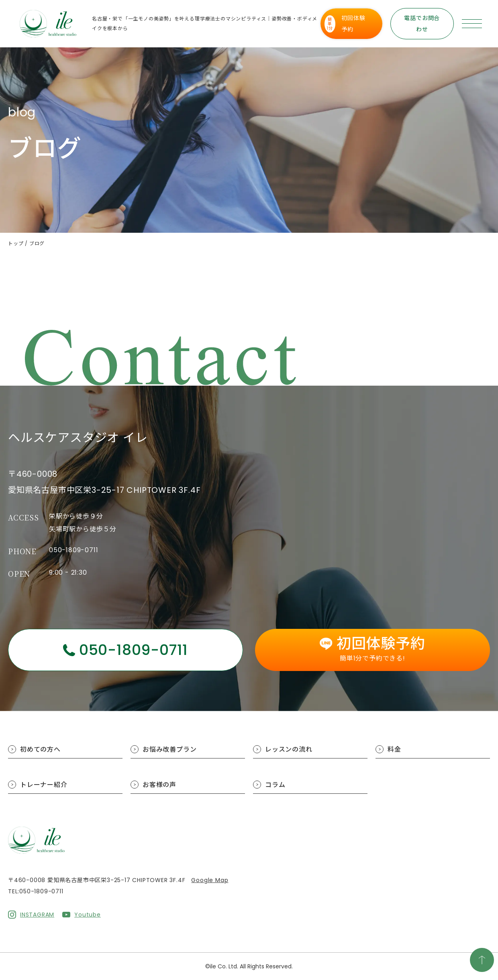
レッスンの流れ (289, 749)
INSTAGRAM (37, 915)
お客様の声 (159, 785)
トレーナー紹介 (44, 785)
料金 (394, 749)
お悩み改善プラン (169, 749)
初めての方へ (40, 749)
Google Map (210, 880)
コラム (275, 785)
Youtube (88, 915)
